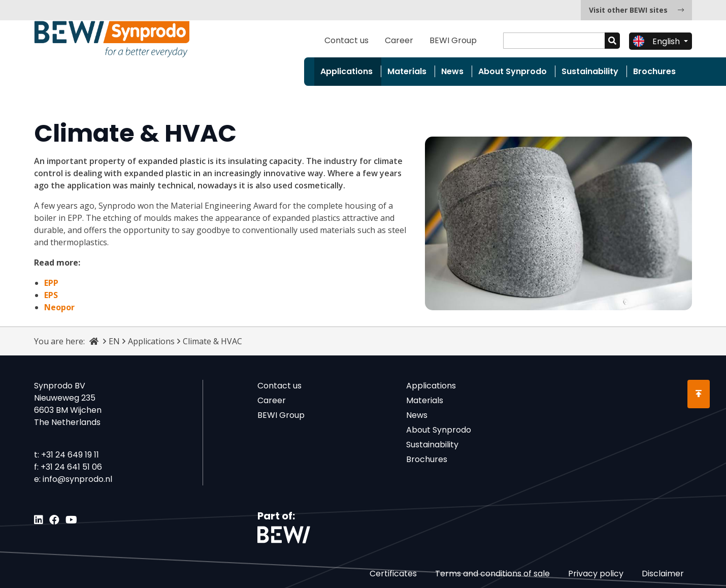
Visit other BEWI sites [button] (636, 10)
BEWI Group (453, 40)
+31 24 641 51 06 (71, 467)
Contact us (346, 40)
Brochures (654, 71)
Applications (346, 71)
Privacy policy (596, 574)
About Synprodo (513, 71)
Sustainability (590, 71)
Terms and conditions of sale (492, 574)
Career (399, 40)
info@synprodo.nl (77, 479)
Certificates (393, 574)
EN (114, 341)
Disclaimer (663, 574)
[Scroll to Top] (699, 394)
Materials (407, 71)
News (452, 71)
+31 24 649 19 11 (70, 455)
